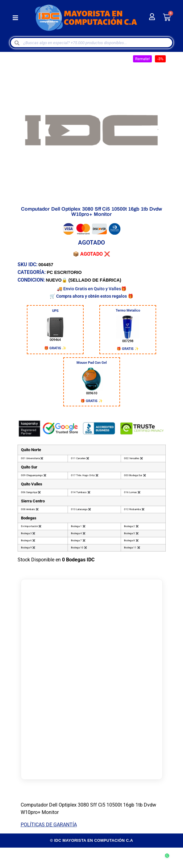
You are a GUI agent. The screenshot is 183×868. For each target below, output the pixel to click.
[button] (16, 18)
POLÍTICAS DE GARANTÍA (49, 825)
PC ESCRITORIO (64, 272)
